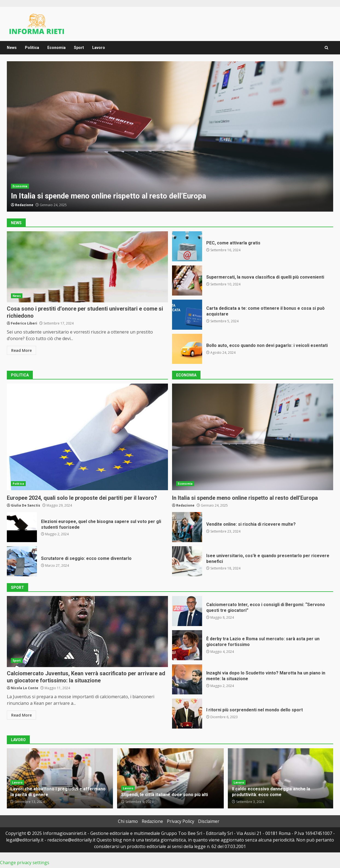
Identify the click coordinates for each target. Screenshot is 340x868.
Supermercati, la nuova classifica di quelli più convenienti (187, 280)
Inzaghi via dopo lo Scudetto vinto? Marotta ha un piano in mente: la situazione (187, 679)
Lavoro (99, 48)
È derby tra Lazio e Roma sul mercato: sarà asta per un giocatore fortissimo (187, 645)
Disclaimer (209, 821)
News (12, 48)
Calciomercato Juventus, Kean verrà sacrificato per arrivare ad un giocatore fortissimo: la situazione (87, 632)
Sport (79, 48)
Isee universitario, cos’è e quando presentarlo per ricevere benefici (187, 561)
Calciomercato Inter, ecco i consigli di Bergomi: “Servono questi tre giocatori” (187, 611)
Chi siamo (128, 821)
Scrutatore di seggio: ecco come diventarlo (22, 561)
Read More (21, 350)
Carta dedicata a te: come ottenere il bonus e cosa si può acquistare (187, 315)
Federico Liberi (24, 323)
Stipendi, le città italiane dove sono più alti (170, 778)
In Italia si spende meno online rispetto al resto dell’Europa (170, 136)
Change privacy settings (25, 863)
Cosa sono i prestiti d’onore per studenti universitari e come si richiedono (87, 267)
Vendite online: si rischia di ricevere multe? (187, 527)
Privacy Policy (181, 821)
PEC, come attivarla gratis (187, 246)
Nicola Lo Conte (25, 688)
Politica (32, 48)
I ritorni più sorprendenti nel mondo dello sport (187, 714)
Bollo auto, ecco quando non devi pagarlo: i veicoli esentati (187, 349)
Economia (56, 48)
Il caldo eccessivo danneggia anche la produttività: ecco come (271, 792)
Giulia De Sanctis (26, 505)
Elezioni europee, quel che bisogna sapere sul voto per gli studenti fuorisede (22, 527)
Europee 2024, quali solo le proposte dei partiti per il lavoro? (87, 437)
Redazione (24, 205)
